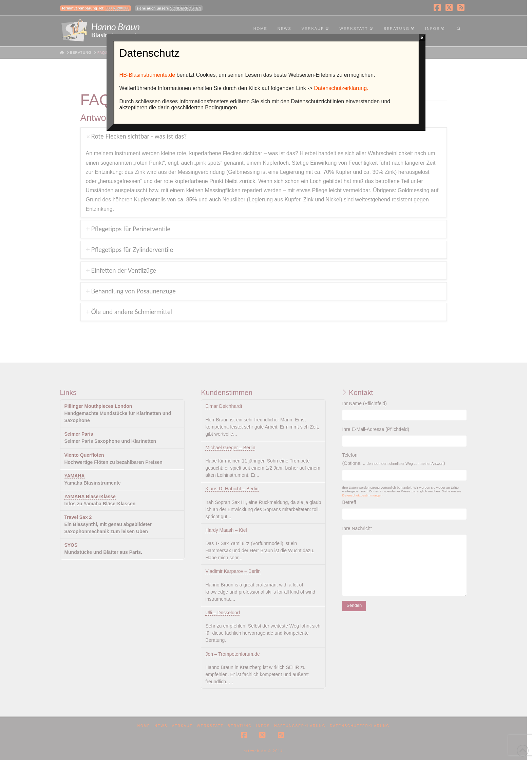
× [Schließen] (422, 37)
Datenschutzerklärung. (341, 88)
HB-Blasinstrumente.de (147, 75)
